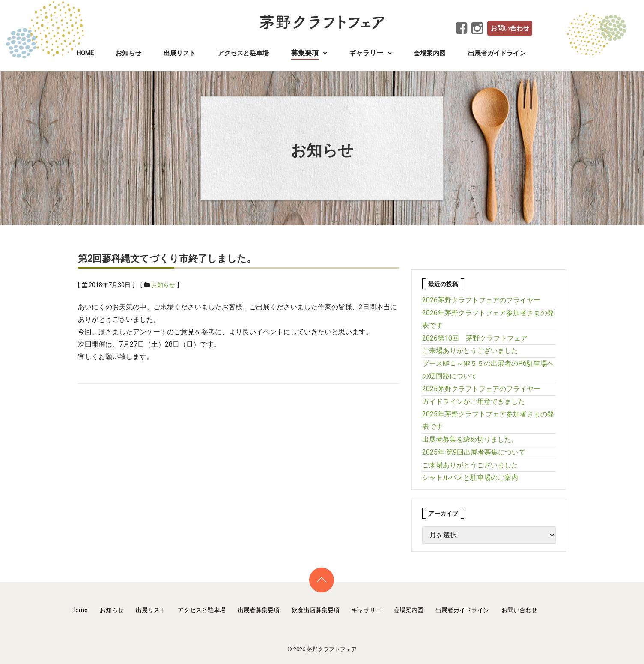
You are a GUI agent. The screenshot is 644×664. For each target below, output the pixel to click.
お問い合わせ (510, 28)
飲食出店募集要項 (316, 610)
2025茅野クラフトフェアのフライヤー (481, 389)
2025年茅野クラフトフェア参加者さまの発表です (488, 420)
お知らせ (128, 53)
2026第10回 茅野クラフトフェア (475, 338)
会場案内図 (430, 53)
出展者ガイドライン (497, 53)
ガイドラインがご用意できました (474, 402)
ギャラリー (367, 610)
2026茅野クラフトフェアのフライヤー (481, 300)
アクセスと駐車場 (243, 53)
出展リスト (180, 53)
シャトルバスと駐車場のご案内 (470, 477)
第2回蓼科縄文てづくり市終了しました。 (167, 259)
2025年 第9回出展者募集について (474, 452)
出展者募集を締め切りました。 (470, 439)
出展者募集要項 (259, 610)
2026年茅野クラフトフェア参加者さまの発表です (488, 319)
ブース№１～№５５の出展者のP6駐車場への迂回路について (488, 370)
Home (85, 53)
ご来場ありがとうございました (470, 351)
